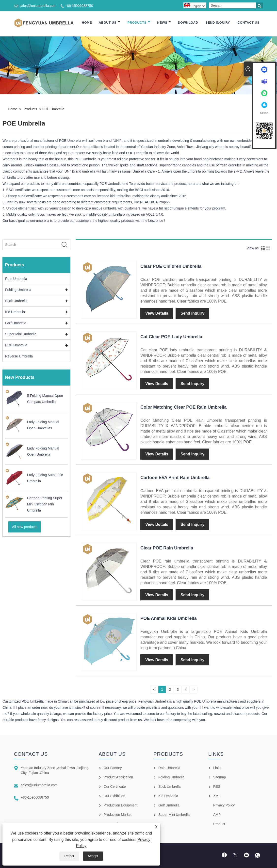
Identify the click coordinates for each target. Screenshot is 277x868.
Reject (69, 856)
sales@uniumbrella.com (38, 6)
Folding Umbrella (18, 290)
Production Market (118, 815)
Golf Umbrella (16, 323)
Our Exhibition (114, 796)
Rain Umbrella (16, 279)
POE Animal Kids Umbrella (168, 619)
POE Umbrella (53, 109)
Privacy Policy (224, 805)
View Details (157, 313)
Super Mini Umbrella (21, 334)
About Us (109, 23)
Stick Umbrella (16, 301)
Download (188, 23)
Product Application (118, 777)
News (164, 23)
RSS (217, 787)
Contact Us (248, 23)
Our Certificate (115, 787)
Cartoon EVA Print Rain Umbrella (175, 478)
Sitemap (220, 777)
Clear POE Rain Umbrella (167, 548)
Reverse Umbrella (19, 356)
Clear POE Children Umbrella (171, 267)
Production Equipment (121, 805)
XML (217, 796)
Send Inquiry (218, 23)
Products (139, 23)
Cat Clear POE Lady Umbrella (171, 337)
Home (87, 23)
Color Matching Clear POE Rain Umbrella (183, 407)
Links (217, 768)
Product (219, 824)
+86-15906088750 (79, 6)
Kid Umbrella (15, 312)
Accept (93, 856)
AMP (217, 815)
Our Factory (113, 768)
